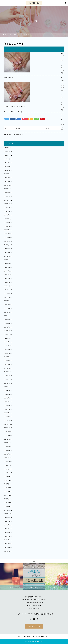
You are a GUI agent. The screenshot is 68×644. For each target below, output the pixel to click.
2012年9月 (6, 432)
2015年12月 (7, 286)
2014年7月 (6, 350)
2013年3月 (6, 409)
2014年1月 (6, 372)
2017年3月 (6, 230)
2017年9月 (6, 208)
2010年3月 (6, 544)
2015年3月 (6, 320)
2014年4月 (6, 361)
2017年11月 (7, 200)
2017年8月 (6, 211)
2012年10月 (7, 428)
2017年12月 (7, 196)
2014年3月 (6, 364)
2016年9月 (6, 252)
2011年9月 (6, 477)
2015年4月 (6, 316)
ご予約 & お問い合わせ (34, 626)
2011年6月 (6, 488)
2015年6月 (6, 308)
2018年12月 (7, 152)
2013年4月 (6, 406)
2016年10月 (7, 249)
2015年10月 (7, 293)
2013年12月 (7, 376)
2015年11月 (7, 290)
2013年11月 (7, 379)
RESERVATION (27, 636)
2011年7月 (6, 484)
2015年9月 (6, 297)
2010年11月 (7, 514)
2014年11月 (7, 335)
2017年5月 (6, 223)
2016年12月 (7, 241)
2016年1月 (6, 282)
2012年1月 (6, 462)
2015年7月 (6, 305)
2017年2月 (6, 234)
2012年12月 (7, 420)
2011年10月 (7, 473)
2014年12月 (7, 331)
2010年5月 (6, 536)
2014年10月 (7, 338)
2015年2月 (6, 323)
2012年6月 (6, 443)
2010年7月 (6, 529)
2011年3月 (6, 499)
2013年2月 (6, 413)
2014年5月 (6, 357)
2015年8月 (6, 301)
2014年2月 (6, 368)
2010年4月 (6, 540)
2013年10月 (7, 383)
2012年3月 (6, 454)
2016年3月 (6, 275)
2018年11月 (7, 155)
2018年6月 (6, 174)
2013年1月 (6, 417)
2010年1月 (6, 551)
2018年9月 (6, 163)
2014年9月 (6, 342)
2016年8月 (6, 256)
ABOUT (20, 636)
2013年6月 (6, 398)
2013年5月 (6, 402)
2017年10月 (7, 204)
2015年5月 (6, 312)
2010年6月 (6, 533)
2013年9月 (6, 387)
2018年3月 (6, 185)
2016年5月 (6, 267)
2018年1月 (6, 193)
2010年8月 (6, 525)
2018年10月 (7, 159)
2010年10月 (7, 518)
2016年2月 (6, 279)
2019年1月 (6, 148)
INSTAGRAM (41, 636)
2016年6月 (6, 264)
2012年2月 (6, 458)
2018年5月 (6, 178)
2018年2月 (6, 189)
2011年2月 (6, 503)
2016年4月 (6, 271)
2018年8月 (6, 167)
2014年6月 (6, 353)
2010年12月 (7, 510)
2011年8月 (6, 480)
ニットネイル (62, 80)
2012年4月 (6, 450)
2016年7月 (6, 260)
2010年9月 (6, 521)
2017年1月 (6, 237)
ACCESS (48, 636)
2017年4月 (6, 226)
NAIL (34, 636)
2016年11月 (7, 245)
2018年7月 (6, 170)
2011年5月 (6, 491)
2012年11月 (7, 424)
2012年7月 (6, 439)
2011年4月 (6, 495)
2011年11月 (7, 469)
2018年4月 (6, 181)
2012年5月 (6, 447)
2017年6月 (6, 219)
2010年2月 (6, 547)
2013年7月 (6, 394)
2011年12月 (7, 465)
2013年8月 (6, 391)
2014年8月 (6, 346)
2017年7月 (6, 215)
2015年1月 (6, 327)
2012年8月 (6, 435)
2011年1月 (6, 506)
